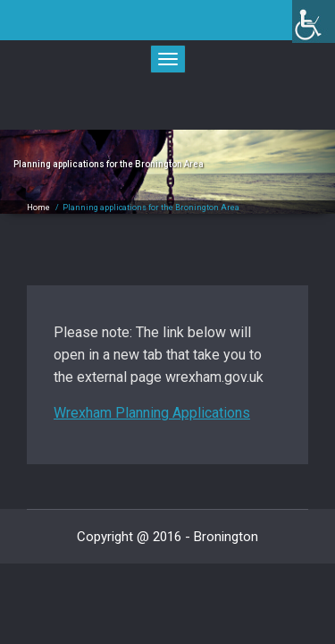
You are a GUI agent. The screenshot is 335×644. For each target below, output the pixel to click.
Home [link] (38, 208)
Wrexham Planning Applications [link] (152, 413)
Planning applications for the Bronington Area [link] (151, 208)
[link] (314, 21)
